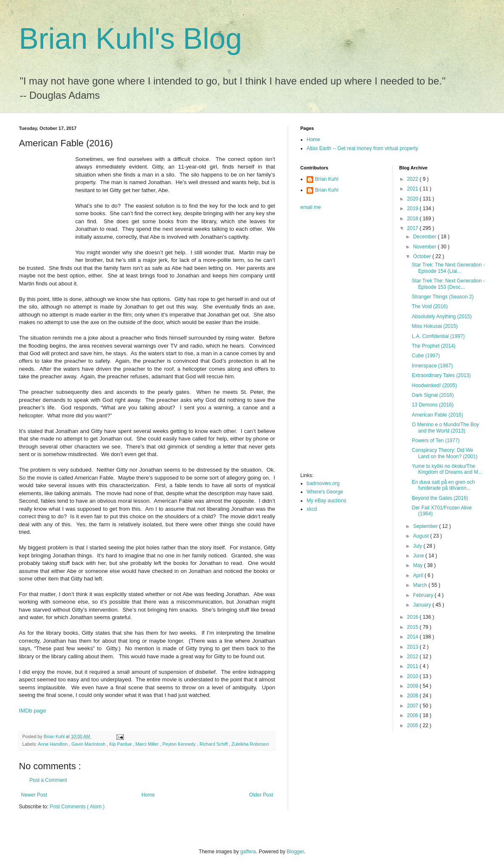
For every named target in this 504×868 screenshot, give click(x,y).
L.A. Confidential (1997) (438, 336)
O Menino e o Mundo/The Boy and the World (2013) (445, 427)
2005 (413, 726)
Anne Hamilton (53, 744)
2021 (413, 189)
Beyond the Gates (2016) (440, 498)
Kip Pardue (121, 744)
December (425, 237)
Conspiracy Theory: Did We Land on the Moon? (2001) (444, 453)
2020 (413, 199)
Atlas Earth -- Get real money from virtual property (362, 148)
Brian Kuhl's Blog (130, 39)
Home (148, 795)
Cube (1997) (426, 356)
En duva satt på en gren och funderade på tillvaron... (443, 485)
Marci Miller (148, 744)
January (423, 605)
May (418, 565)
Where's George (325, 492)
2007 (413, 706)
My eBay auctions (327, 501)
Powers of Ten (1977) (436, 441)
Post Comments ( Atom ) (77, 807)
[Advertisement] (328, 344)
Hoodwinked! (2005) (434, 385)
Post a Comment (48, 780)
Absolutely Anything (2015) (442, 317)
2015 (413, 627)
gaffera (248, 852)
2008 (413, 696)
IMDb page (33, 711)
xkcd (312, 509)
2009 (413, 686)
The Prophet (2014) (433, 346)
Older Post (261, 795)
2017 (413, 228)
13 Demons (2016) (432, 405)
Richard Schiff (214, 744)
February (424, 595)
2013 (413, 647)
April (419, 575)
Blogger (295, 852)
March (421, 585)
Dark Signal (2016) (433, 395)
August (421, 536)
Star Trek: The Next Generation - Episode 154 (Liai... (448, 268)
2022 (413, 179)
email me (311, 207)
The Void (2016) (429, 306)
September (426, 526)
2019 (413, 208)
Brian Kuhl (327, 179)
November (425, 247)
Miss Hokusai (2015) (434, 326)
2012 (413, 657)
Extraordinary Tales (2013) (441, 375)
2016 (413, 617)
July (418, 546)
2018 (413, 219)
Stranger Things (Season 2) (442, 297)
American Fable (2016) (437, 415)
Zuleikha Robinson (250, 744)
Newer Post (34, 795)
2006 (413, 715)
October (423, 256)
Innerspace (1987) (432, 366)
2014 (413, 637)
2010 (413, 676)
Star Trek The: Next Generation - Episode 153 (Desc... (448, 284)
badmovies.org (323, 483)
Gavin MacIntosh (89, 744)
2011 (413, 666)
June (419, 556)
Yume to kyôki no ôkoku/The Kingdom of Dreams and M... (447, 469)
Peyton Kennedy (180, 744)
